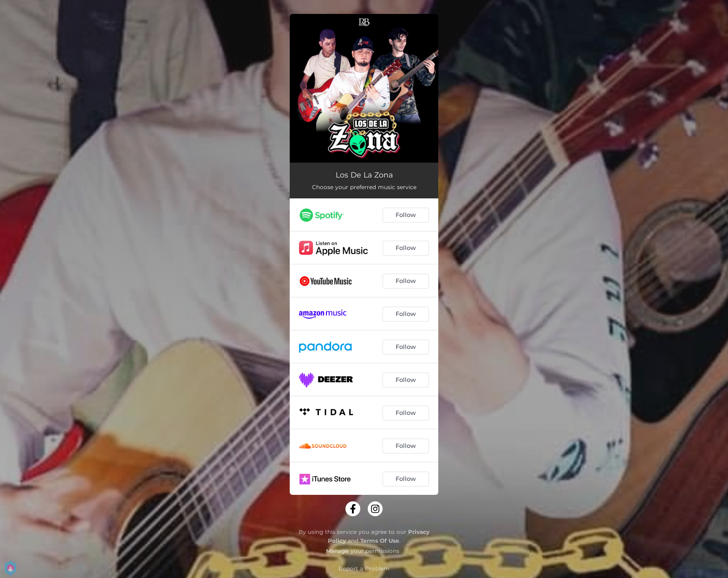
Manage (337, 551)
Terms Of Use (380, 541)
